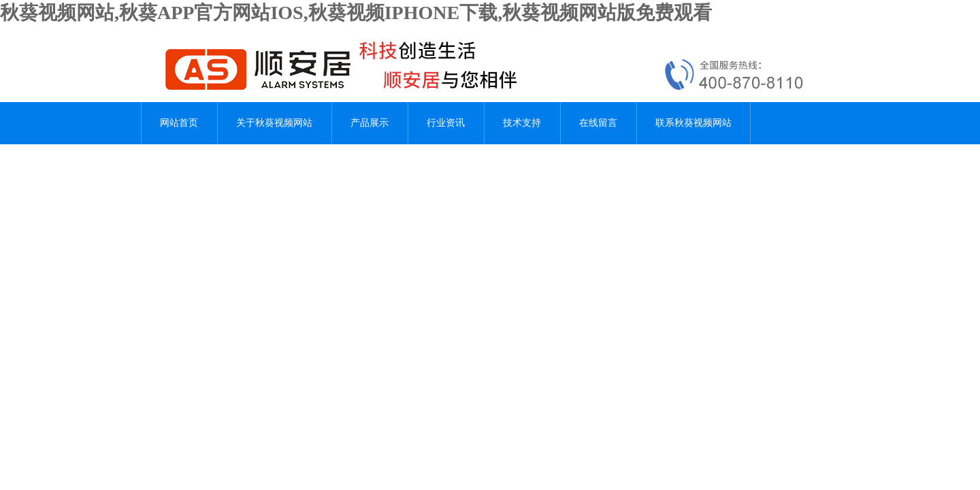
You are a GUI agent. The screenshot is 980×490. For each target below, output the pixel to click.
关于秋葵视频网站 (274, 123)
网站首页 (179, 123)
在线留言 (598, 123)
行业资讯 (446, 123)
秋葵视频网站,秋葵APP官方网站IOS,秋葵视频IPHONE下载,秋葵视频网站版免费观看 (356, 13)
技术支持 (522, 123)
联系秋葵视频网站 (693, 123)
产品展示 (370, 123)
